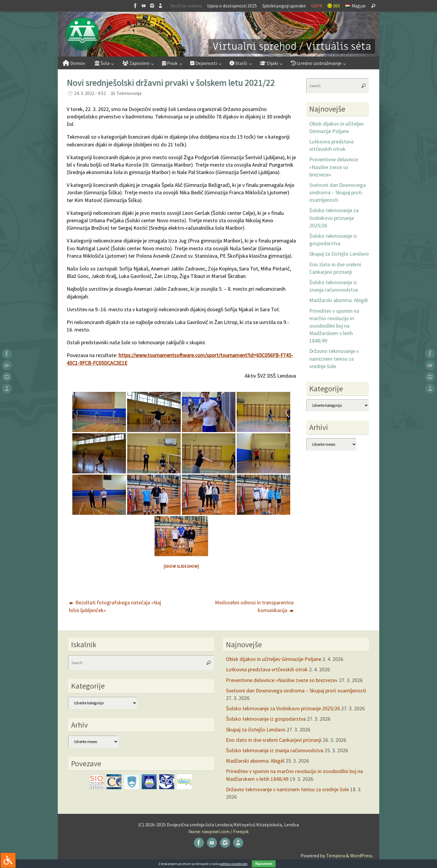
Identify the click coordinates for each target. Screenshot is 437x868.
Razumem (264, 864)
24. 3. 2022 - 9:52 (90, 93)
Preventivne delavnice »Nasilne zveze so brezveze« (334, 167)
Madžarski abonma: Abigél (338, 300)
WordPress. (362, 856)
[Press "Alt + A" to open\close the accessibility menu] (8, 860)
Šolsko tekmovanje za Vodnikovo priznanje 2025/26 (334, 218)
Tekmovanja (129, 93)
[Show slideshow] (181, 566)
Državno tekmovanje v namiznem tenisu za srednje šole (334, 358)
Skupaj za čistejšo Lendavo (339, 254)
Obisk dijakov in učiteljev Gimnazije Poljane (274, 659)
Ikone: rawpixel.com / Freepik (218, 831)
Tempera (336, 856)
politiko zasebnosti (233, 864)
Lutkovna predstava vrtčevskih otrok (267, 669)
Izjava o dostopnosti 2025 (232, 6)
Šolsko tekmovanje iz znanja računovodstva (275, 750)
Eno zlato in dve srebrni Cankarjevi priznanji (274, 740)
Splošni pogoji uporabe (284, 6)
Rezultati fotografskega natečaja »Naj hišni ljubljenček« (115, 606)
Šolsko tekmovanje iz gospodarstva (266, 719)
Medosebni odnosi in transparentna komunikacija (254, 606)
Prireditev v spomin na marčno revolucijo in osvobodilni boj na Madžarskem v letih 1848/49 (334, 326)
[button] (218, 34)
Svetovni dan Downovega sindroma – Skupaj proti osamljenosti (337, 192)
